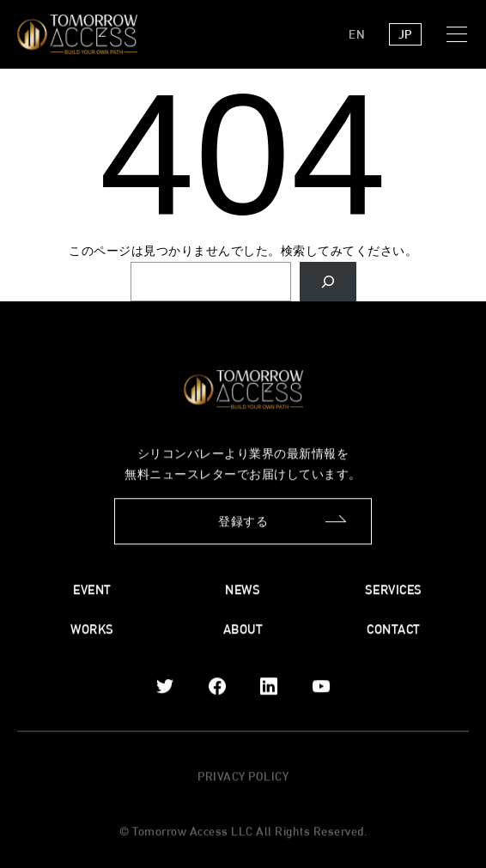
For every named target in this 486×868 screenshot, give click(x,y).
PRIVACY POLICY (243, 777)
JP (405, 34)
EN (357, 34)
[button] (460, 34)
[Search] (328, 282)
